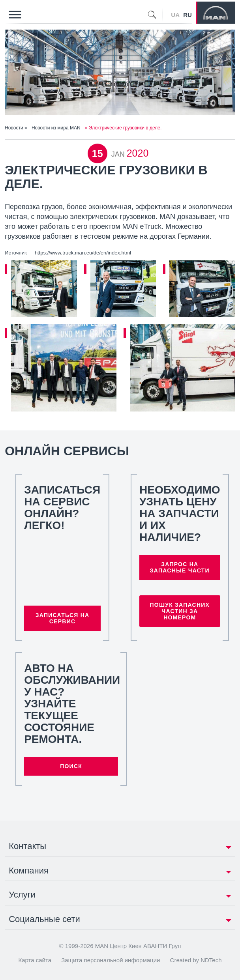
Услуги (22, 895)
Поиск (71, 766)
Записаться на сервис (63, 618)
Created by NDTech (196, 960)
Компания (29, 871)
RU (187, 15)
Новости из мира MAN (56, 128)
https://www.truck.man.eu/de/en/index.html (83, 253)
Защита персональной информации (111, 960)
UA (175, 15)
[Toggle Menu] (15, 14)
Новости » (17, 128)
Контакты (27, 846)
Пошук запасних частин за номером (180, 611)
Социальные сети (44, 919)
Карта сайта (35, 960)
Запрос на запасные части (180, 567)
